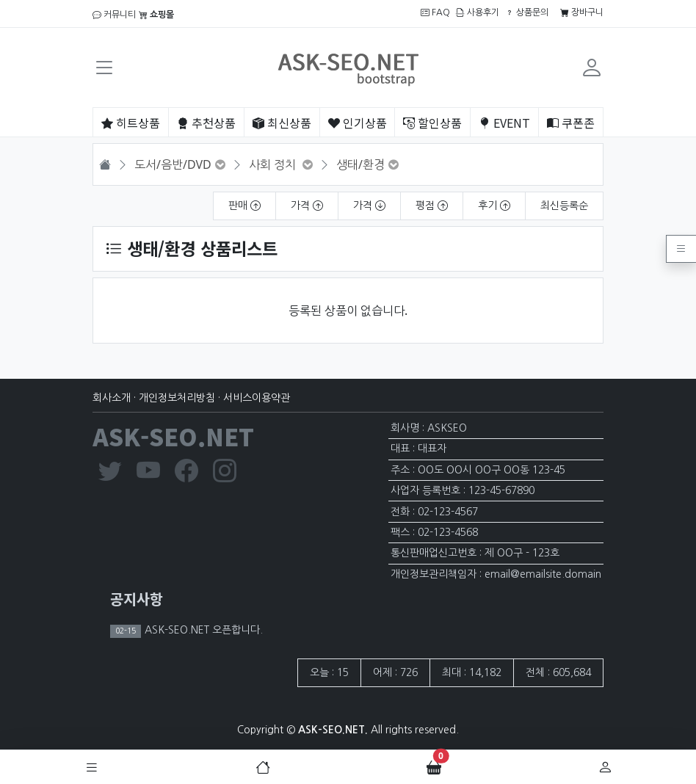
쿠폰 (571, 123)
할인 (432, 123)
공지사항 (137, 599)
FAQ (435, 12)
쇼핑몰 (156, 15)
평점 (432, 206)
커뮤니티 (114, 15)
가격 (307, 206)
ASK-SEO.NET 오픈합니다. (202, 630)
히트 (131, 123)
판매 (244, 206)
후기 (494, 206)
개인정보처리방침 (177, 398)
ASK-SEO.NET (173, 436)
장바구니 (582, 12)
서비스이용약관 (257, 398)
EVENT (504, 123)
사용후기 (478, 12)
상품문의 (527, 12)
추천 (206, 123)
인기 (358, 123)
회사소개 (112, 398)
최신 (282, 123)
